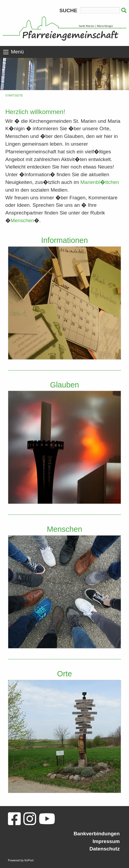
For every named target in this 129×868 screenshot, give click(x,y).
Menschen (22, 220)
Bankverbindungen (97, 834)
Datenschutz (105, 849)
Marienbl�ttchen (100, 182)
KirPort (29, 860)
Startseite (14, 95)
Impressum (106, 841)
